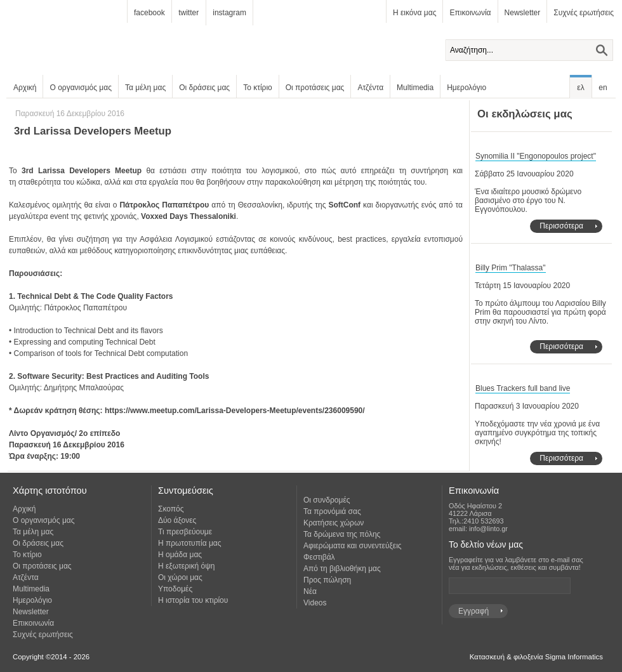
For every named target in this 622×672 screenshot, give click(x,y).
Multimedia (415, 88)
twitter (189, 13)
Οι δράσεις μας (204, 88)
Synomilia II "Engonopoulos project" (536, 156)
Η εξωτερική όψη (186, 566)
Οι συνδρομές (327, 500)
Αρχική (25, 88)
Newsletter (523, 13)
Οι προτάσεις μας (315, 88)
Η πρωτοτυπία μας (190, 543)
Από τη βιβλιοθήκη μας (342, 569)
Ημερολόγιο (466, 88)
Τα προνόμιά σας (332, 511)
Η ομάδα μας (180, 555)
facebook (149, 13)
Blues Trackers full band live (523, 388)
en (603, 88)
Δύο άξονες (177, 520)
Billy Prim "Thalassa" (511, 268)
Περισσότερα (561, 226)
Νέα (310, 591)
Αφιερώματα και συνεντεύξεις (353, 546)
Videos (315, 603)
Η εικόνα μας (414, 13)
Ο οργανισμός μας (81, 88)
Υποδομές (175, 589)
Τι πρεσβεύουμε (185, 532)
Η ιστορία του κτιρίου (193, 600)
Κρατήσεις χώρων (334, 523)
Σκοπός (171, 509)
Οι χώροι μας (180, 577)
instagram (229, 13)
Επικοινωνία (470, 13)
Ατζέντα (370, 88)
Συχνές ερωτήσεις (584, 13)
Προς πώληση (327, 580)
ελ (580, 88)
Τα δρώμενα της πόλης (342, 534)
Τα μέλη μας (145, 88)
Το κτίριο (258, 88)
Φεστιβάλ (319, 557)
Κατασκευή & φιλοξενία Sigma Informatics (536, 657)
